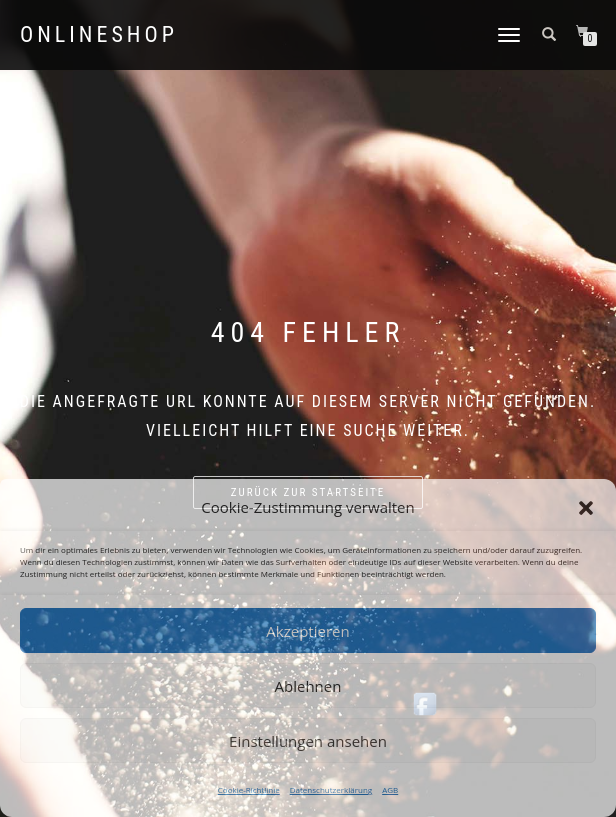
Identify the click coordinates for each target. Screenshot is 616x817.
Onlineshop (99, 35)
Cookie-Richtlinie (249, 789)
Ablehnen (308, 686)
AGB (390, 789)
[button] (586, 508)
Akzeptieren (307, 631)
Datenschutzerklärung (331, 789)
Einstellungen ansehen (308, 741)
